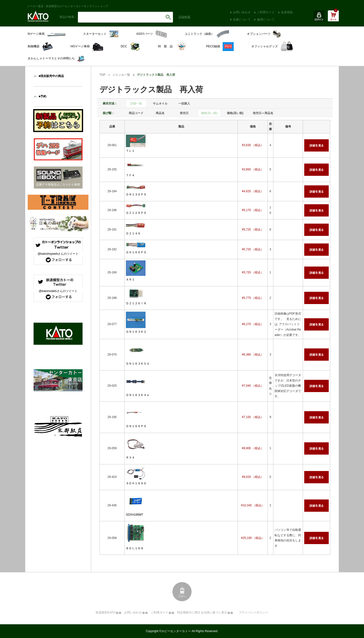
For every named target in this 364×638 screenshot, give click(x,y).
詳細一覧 (136, 103)
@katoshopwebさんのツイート (58, 254)
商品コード (136, 113)
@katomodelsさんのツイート (58, 291)
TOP (102, 75)
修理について (266, 20)
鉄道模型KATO (106, 612)
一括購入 (184, 103)
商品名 (160, 113)
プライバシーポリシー (254, 612)
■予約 (42, 96)
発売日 (184, 113)
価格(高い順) (235, 113)
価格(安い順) (209, 113)
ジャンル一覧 (121, 75)
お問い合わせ (242, 12)
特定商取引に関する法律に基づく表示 (202, 612)
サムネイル (160, 103)
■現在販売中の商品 (51, 76)
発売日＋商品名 (263, 113)
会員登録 (287, 12)
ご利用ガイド (266, 12)
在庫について (242, 20)
